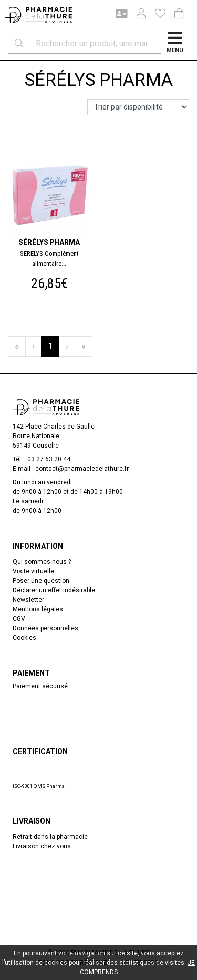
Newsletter (28, 600)
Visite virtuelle (33, 571)
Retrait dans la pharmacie (50, 837)
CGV (19, 619)
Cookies (24, 638)
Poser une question (41, 581)
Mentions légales (38, 609)
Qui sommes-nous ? (42, 562)
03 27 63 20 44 (49, 459)
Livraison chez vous (42, 846)
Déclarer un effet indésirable (54, 590)
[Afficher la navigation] (175, 44)
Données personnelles (45, 628)
